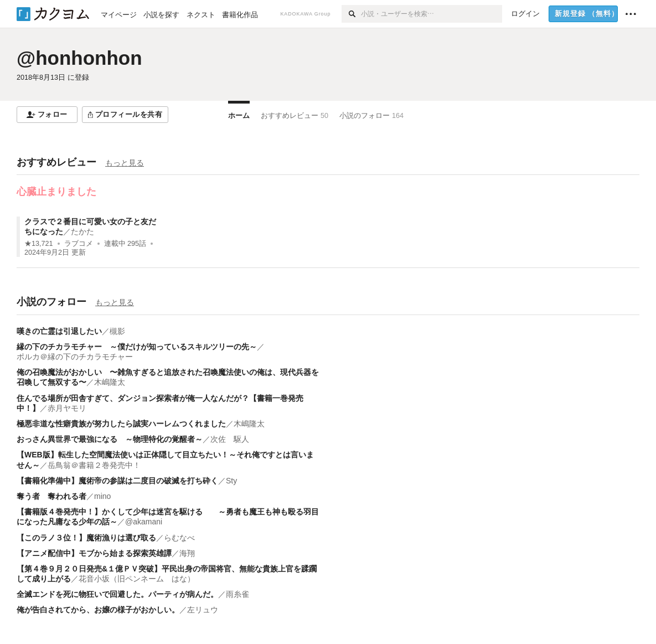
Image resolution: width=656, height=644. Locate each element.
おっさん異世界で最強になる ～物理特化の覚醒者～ (110, 439)
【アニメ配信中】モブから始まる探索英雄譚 (94, 553)
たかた (82, 231)
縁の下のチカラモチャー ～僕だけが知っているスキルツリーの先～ (137, 347)
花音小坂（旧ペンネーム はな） (137, 579)
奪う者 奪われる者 (51, 496)
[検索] (351, 14)
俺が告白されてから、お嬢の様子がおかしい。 (98, 610)
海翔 (187, 553)
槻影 (117, 331)
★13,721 (39, 244)
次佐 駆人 (230, 439)
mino (102, 496)
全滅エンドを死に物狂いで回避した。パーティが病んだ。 (117, 594)
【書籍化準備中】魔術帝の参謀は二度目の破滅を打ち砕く (117, 481)
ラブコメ (79, 244)
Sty (231, 481)
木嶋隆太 (110, 382)
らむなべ (179, 538)
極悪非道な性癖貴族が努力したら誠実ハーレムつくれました (121, 424)
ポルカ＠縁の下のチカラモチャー (75, 357)
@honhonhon (79, 58)
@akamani (144, 522)
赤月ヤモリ (67, 408)
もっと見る (125, 163)
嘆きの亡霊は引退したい (59, 331)
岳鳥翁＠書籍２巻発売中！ (94, 465)
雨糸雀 (237, 594)
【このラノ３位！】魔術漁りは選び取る (86, 538)
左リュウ (203, 610)
